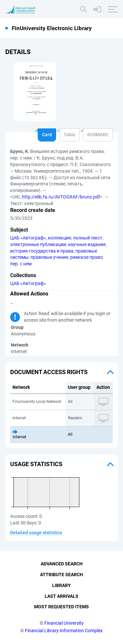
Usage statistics (36, 464)
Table (70, 135)
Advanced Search (62, 564)
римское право (86, 257)
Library (61, 585)
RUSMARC (98, 135)
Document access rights (49, 372)
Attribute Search (61, 575)
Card (47, 135)
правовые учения (49, 257)
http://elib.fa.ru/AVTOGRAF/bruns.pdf (61, 197)
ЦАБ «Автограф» (28, 283)
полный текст (88, 238)
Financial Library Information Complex (64, 631)
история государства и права (42, 251)
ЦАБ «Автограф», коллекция (41, 238)
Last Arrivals (61, 596)
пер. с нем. (21, 264)
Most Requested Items (61, 607)
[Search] (83, 9)
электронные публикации (38, 244)
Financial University (64, 623)
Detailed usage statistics (36, 533)
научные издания (87, 244)
